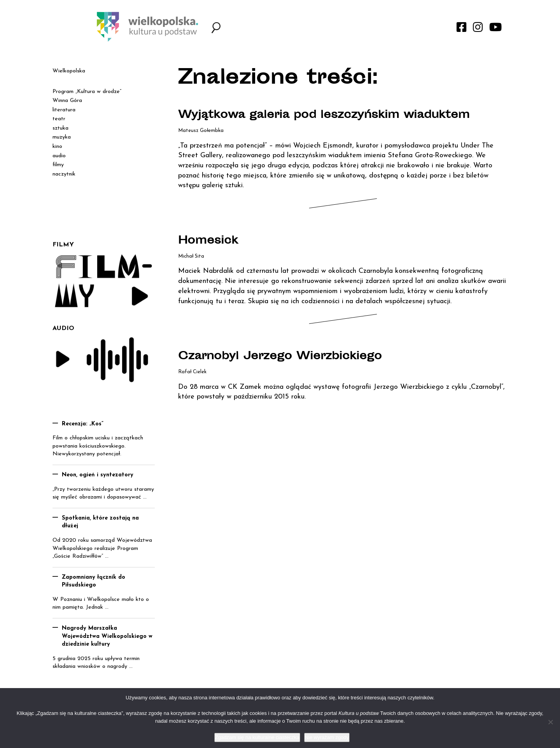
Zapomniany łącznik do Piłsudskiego (94, 581)
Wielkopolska (69, 71)
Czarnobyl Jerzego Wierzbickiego (280, 357)
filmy (58, 165)
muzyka (62, 137)
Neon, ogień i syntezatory (98, 475)
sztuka (60, 128)
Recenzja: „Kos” (83, 424)
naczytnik (64, 174)
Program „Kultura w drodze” (87, 92)
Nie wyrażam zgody (327, 737)
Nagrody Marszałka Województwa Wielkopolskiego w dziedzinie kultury (107, 636)
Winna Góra (67, 101)
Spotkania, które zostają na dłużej (100, 522)
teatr (59, 119)
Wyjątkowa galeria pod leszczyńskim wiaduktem (324, 116)
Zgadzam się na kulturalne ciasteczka (257, 737)
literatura (64, 110)
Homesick (208, 241)
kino (57, 147)
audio (59, 156)
